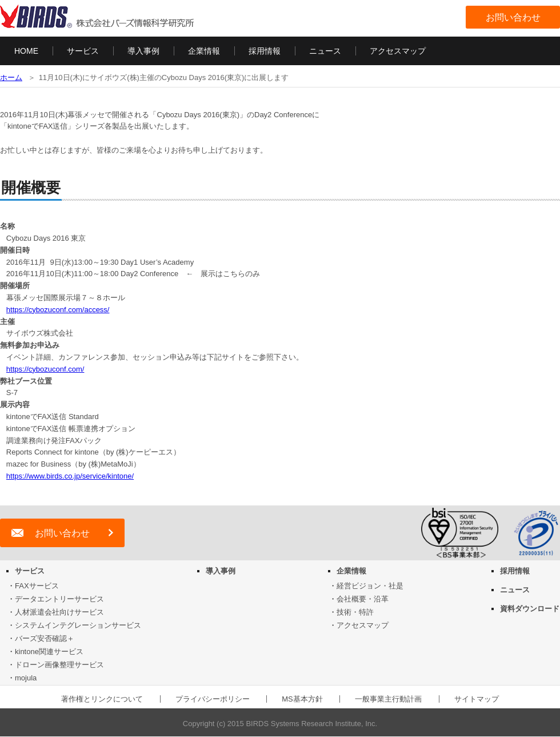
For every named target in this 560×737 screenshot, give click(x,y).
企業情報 (204, 51)
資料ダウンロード (530, 609)
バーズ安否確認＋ (45, 638)
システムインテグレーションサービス (78, 625)
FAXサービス (37, 586)
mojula (26, 678)
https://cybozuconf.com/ (45, 369)
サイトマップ (477, 699)
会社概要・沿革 (363, 599)
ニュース (325, 51)
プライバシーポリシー (213, 699)
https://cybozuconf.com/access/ (58, 310)
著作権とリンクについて (102, 699)
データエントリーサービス (59, 599)
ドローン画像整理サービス (59, 665)
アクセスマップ (398, 51)
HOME (26, 51)
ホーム (11, 77)
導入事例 (143, 51)
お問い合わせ (513, 17)
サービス (83, 51)
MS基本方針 (302, 699)
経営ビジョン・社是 (370, 586)
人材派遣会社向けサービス (59, 612)
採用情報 (265, 51)
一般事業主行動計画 (388, 699)
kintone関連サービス (49, 652)
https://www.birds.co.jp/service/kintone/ (70, 476)
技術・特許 (355, 612)
